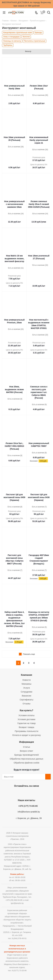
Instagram (26, 792)
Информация (26, 742)
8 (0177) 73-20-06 (19, 970)
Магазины (26, 684)
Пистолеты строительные (35, 41)
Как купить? (26, 710)
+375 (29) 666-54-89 (14, 900)
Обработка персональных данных (26, 759)
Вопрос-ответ (26, 751)
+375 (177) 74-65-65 (28, 806)
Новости (26, 680)
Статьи (26, 747)
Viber (40, 792)
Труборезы (8, 45)
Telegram (33, 792)
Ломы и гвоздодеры (11, 37)
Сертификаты (27, 700)
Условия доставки (26, 719)
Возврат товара (26, 727)
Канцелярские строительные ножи (18, 32)
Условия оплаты (26, 715)
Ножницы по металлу (12, 41)
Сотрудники (26, 692)
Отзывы (26, 704)
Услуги (26, 688)
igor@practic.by (17, 903)
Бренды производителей (27, 755)
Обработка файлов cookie (27, 763)
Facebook (19, 792)
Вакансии (26, 696)
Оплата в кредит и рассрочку (27, 735)
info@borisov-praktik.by (29, 812)
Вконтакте (12, 792)
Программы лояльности (26, 731)
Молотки (26, 37)
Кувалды (38, 32)
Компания (26, 675)
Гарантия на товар (26, 723)
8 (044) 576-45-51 (19, 938)
